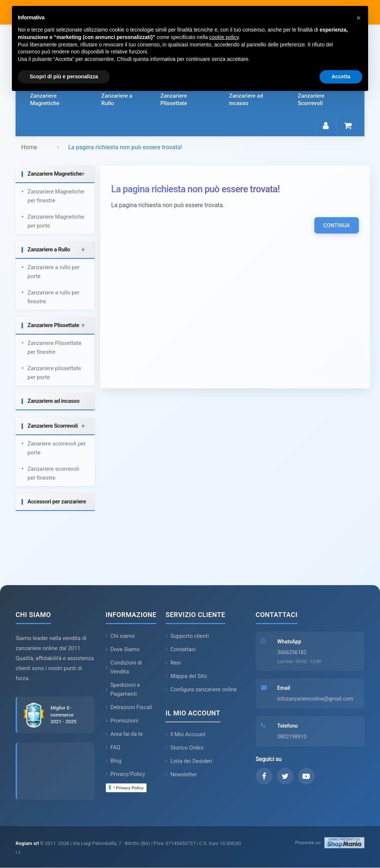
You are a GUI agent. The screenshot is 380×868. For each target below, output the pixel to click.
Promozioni (122, 721)
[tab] (55, 175)
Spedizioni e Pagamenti (123, 690)
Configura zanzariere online (202, 690)
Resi (173, 663)
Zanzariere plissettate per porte (54, 373)
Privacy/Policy (126, 774)
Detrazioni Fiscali (129, 708)
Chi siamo (121, 636)
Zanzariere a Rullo (117, 99)
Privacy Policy (129, 788)
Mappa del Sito (186, 676)
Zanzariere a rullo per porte (54, 272)
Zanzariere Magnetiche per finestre (56, 196)
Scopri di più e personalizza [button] (64, 76)
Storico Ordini (185, 748)
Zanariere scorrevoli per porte (57, 448)
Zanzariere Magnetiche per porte (56, 222)
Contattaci (181, 650)
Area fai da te (125, 734)
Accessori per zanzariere (57, 502)
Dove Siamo (123, 650)
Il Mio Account (186, 735)
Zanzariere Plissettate (174, 99)
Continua (337, 226)
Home (29, 147)
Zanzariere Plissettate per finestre (54, 348)
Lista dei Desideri (189, 761)
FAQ (113, 748)
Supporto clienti (187, 636)
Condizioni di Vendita (124, 668)
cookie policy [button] (224, 37)
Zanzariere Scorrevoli (311, 99)
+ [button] (83, 174)
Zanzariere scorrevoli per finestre (53, 474)
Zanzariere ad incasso (246, 99)
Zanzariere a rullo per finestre (54, 297)
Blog (114, 761)
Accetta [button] (341, 76)
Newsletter (181, 775)
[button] (358, 18)
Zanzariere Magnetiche (45, 99)
